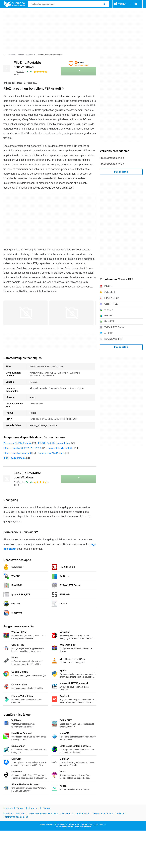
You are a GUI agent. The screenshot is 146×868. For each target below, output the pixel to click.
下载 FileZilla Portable (15, 458)
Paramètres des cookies (16, 817)
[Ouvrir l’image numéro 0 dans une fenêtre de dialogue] (26, 313)
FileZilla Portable (27, 475)
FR (138, 4)
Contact (20, 808)
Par (19, 72)
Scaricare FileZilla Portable (51, 453)
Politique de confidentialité (76, 814)
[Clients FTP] (31, 55)
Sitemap (47, 808)
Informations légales (103, 814)
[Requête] (69, 4)
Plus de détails (121, 172)
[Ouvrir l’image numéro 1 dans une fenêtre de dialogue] (71, 313)
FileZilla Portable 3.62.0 (112, 158)
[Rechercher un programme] (104, 4)
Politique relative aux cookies (43, 814)
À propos (8, 808)
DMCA (121, 814)
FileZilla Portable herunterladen (54, 443)
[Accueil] (5, 55)
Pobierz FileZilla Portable (60, 448)
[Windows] (12, 55)
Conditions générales (14, 814)
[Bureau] (21, 55)
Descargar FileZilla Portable (17, 443)
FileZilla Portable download (17, 453)
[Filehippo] (14, 4)
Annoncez (34, 808)
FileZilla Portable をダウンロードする (23, 448)
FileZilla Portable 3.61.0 (112, 164)
